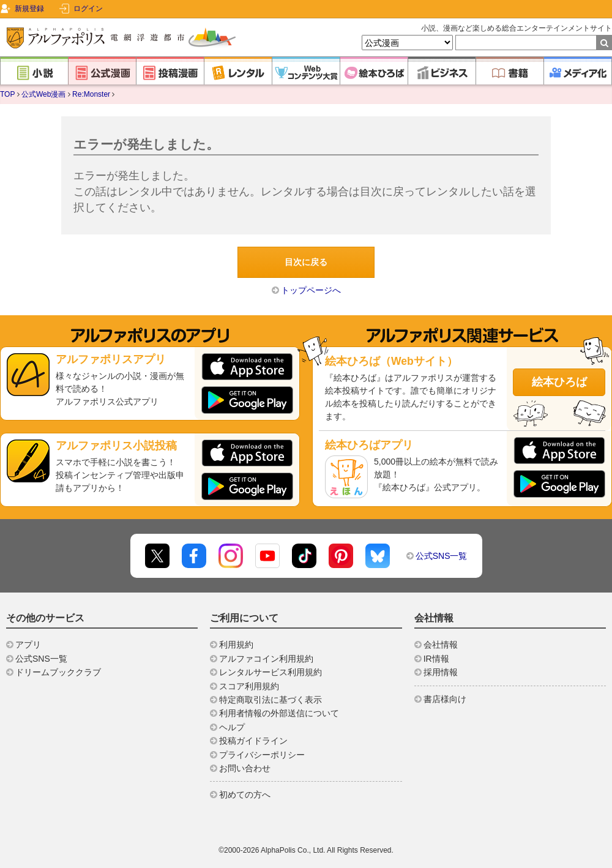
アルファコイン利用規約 (266, 659)
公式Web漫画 (43, 94)
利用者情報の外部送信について (279, 713)
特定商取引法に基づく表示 (271, 700)
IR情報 (436, 659)
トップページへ (311, 290)
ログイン (88, 9)
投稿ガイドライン (253, 741)
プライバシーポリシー (262, 755)
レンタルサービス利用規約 (271, 672)
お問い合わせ (245, 768)
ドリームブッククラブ (58, 672)
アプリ (28, 645)
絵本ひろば (559, 382)
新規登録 (29, 9)
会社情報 (441, 645)
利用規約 (236, 645)
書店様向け (445, 699)
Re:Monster (91, 94)
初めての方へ (245, 795)
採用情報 (441, 672)
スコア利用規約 (249, 686)
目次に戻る (306, 262)
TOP (7, 94)
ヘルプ (232, 727)
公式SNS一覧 (442, 556)
